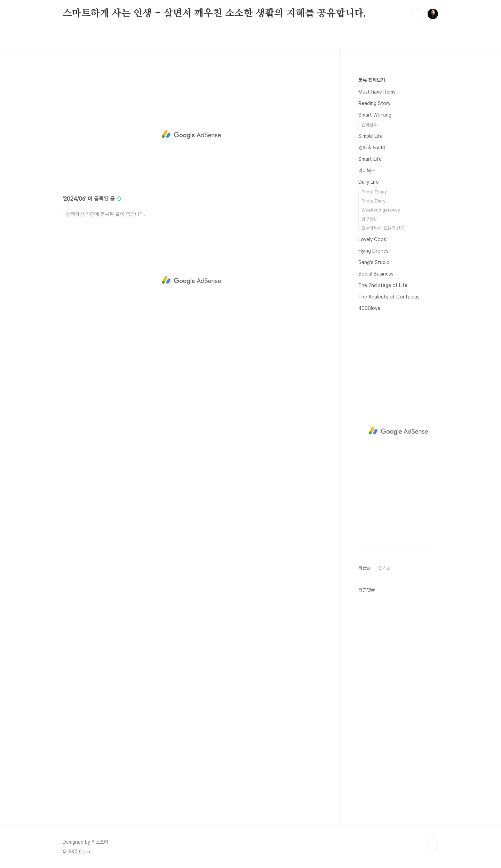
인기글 (384, 568)
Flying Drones (373, 251)
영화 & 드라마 (372, 148)
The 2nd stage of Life (383, 285)
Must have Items (377, 92)
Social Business (376, 274)
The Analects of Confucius (389, 297)
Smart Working (375, 115)
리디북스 (367, 170)
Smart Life (370, 159)
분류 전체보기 (372, 80)
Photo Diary (373, 201)
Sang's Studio (374, 262)
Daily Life (369, 182)
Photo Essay (374, 192)
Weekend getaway (381, 210)
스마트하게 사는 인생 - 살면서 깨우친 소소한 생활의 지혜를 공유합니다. (214, 14)
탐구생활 (369, 219)
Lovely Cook (372, 239)
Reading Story (374, 103)
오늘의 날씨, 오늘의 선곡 (383, 228)
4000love (369, 308)
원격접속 (369, 125)
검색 (417, 14)
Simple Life (371, 136)
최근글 (365, 568)
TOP (433, 845)
